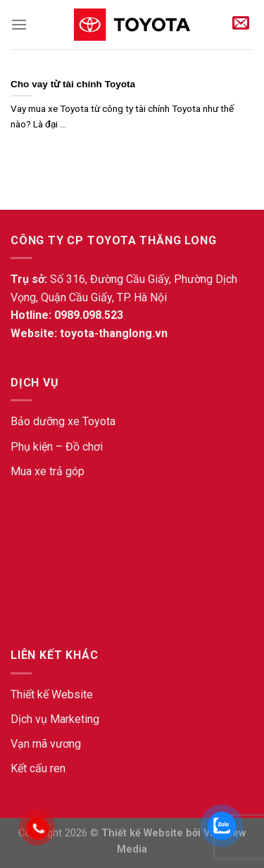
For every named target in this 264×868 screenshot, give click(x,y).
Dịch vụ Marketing (55, 719)
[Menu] (19, 24)
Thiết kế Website (52, 694)
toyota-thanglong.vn (114, 333)
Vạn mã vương (46, 744)
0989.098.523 (89, 315)
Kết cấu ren (38, 768)
